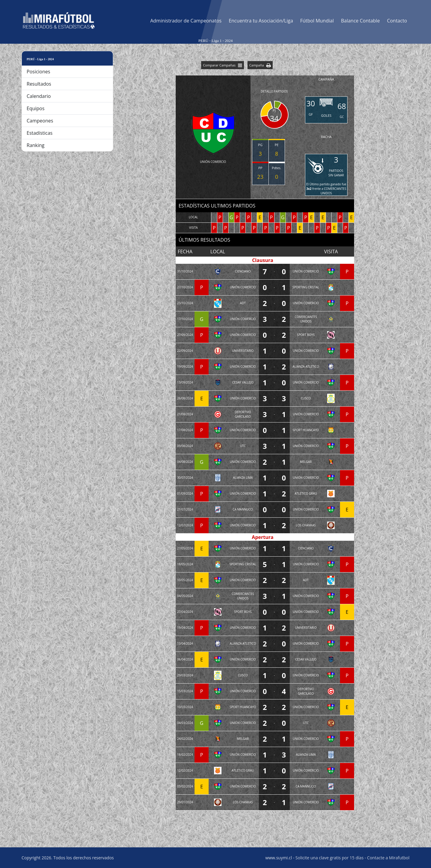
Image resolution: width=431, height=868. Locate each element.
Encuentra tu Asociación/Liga (261, 21)
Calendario (39, 96)
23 (260, 177)
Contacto (397, 21)
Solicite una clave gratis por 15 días (329, 858)
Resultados (39, 84)
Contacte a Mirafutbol (388, 858)
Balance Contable (360, 21)
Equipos (36, 108)
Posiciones (38, 72)
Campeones (40, 121)
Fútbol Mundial (317, 21)
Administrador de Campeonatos (186, 21)
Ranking (36, 145)
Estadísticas (40, 133)
